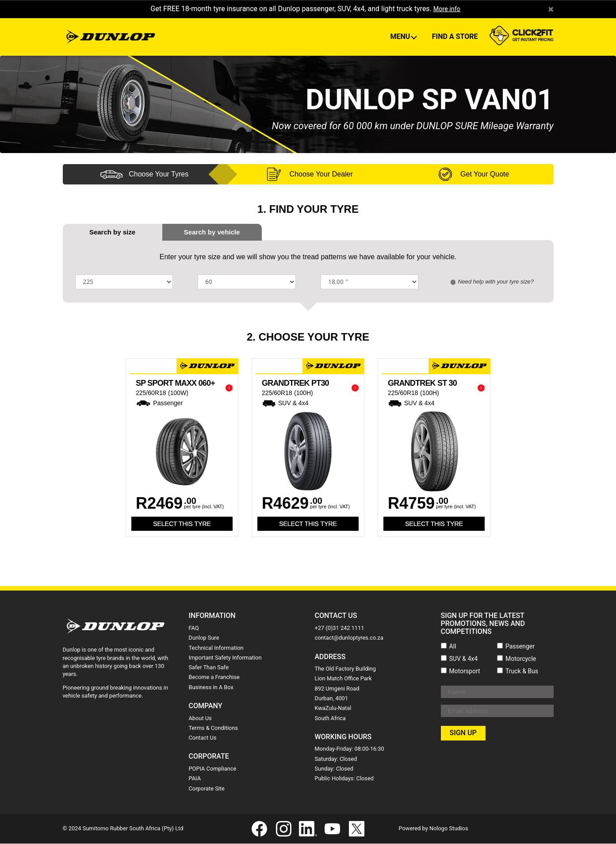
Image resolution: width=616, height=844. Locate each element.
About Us (200, 719)
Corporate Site (207, 789)
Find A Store (455, 37)
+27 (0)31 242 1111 (340, 628)
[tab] (212, 232)
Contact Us (203, 738)
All (453, 647)
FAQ (194, 628)
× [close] (551, 9)
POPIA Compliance (213, 769)
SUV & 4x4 (464, 659)
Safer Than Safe (209, 668)
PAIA (195, 779)
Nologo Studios (449, 829)
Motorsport (465, 671)
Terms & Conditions (214, 728)
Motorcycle (521, 659)
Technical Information (216, 648)
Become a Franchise (214, 678)
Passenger (520, 647)
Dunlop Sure (204, 638)
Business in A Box (211, 688)
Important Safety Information (225, 658)
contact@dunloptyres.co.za (349, 638)
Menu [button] (401, 37)
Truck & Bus (522, 671)
